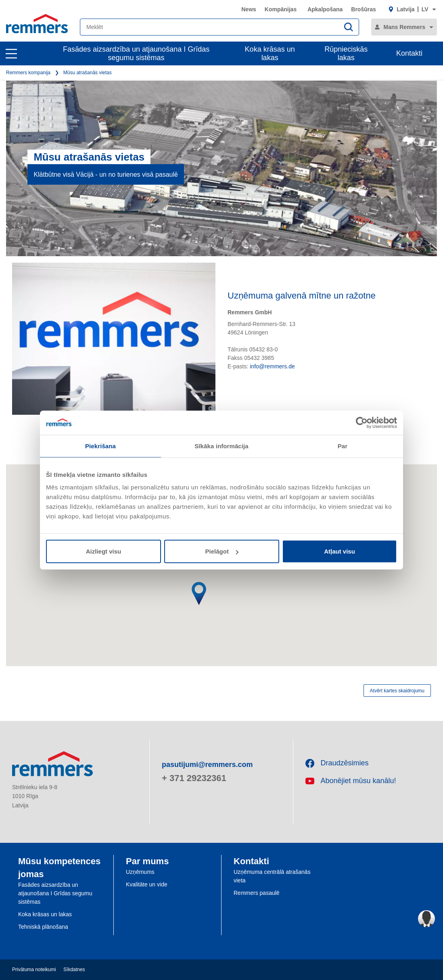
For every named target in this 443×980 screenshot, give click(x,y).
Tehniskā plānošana (43, 927)
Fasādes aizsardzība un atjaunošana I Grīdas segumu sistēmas (136, 53)
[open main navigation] (11, 54)
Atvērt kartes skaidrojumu (397, 691)
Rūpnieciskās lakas (346, 53)
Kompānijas (281, 9)
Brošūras (363, 9)
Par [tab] (343, 446)
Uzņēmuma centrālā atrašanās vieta (272, 876)
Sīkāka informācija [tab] (221, 446)
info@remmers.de (272, 366)
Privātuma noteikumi (34, 970)
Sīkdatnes (74, 970)
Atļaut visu (340, 551)
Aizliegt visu (104, 551)
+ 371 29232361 (194, 778)
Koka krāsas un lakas (270, 53)
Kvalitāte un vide (147, 884)
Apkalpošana (325, 9)
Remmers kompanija (28, 73)
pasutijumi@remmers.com (207, 765)
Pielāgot (222, 551)
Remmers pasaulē (257, 893)
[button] (194, 602)
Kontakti (409, 53)
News (249, 9)
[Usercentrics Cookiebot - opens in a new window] (362, 422)
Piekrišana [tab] (100, 446)
